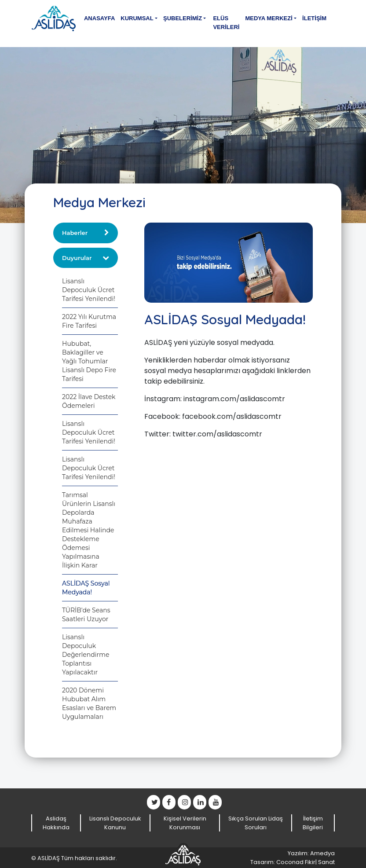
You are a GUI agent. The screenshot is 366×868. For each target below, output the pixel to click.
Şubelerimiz (183, 18)
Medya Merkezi (269, 18)
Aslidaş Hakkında (56, 823)
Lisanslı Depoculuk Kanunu (115, 823)
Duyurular (77, 258)
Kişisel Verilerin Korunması (185, 823)
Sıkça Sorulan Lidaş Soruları (256, 823)
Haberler (75, 233)
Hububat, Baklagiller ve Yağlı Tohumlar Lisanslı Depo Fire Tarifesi (89, 361)
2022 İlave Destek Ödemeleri (89, 401)
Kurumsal (137, 18)
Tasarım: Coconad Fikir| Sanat (293, 862)
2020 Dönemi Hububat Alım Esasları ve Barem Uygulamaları (89, 703)
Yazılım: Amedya (311, 853)
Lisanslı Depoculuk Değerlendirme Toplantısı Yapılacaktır (86, 655)
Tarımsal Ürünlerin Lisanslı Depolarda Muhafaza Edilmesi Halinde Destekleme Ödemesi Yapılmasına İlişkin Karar (89, 530)
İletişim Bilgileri (313, 823)
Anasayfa (99, 18)
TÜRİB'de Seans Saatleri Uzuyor (86, 615)
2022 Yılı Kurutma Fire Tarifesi (89, 321)
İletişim (314, 18)
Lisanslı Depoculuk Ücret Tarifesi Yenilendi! (89, 290)
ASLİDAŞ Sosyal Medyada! (86, 588)
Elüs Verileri (226, 23)
